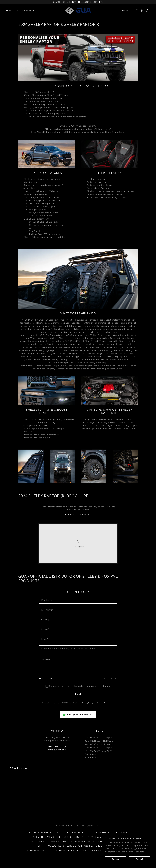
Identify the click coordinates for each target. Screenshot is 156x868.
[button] (26, 11)
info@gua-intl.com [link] (57, 750)
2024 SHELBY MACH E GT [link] (48, 837)
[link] (78, 10)
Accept (139, 859)
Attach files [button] (47, 678)
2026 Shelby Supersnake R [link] (78, 832)
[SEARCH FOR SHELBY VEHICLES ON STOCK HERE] (78, 2)
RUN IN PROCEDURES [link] (49, 846)
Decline (115, 859)
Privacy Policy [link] (88, 703)
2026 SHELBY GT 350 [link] (50, 832)
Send (78, 694)
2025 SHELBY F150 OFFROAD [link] (44, 841)
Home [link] (10, 11)
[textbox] (78, 600)
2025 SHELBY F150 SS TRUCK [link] (78, 841)
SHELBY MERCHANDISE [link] (38, 850)
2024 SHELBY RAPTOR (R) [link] (79, 837)
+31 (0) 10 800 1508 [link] (57, 747)
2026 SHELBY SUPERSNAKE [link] (111, 832)
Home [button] (32, 832)
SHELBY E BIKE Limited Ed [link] (78, 846)
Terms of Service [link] (103, 703)
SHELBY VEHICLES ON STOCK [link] (70, 850)
